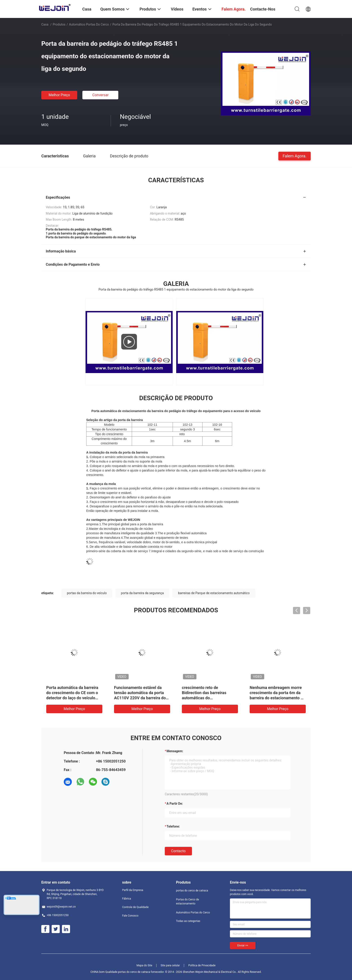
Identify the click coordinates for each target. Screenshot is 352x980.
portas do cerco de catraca (192, 891)
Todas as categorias (188, 921)
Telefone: (173, 826)
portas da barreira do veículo (87, 593)
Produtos (59, 24)
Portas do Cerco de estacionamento (187, 902)
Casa (45, 24)
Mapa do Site (144, 965)
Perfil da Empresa (133, 890)
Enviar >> (243, 945)
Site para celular (170, 965)
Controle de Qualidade (135, 907)
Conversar (100, 95)
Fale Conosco (130, 916)
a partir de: (175, 804)
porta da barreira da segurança (142, 593)
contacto (178, 851)
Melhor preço (59, 95)
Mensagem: (175, 751)
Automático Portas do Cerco (89, 24)
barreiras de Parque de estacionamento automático (214, 593)
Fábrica (127, 899)
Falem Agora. (295, 156)
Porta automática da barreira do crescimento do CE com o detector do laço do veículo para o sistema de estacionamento (72, 698)
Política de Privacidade (202, 965)
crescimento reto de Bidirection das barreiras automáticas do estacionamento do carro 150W (204, 698)
